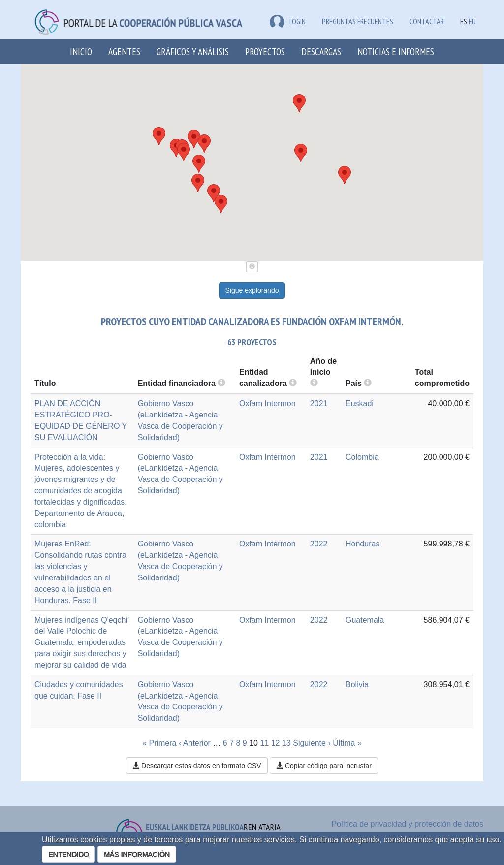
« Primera (159, 743)
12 (276, 743)
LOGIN (288, 21)
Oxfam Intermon (268, 403)
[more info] (314, 383)
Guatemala (365, 620)
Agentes (124, 51)
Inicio (81, 51)
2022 (319, 544)
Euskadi (360, 403)
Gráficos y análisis (193, 51)
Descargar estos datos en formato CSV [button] (197, 766)
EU (472, 21)
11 (264, 743)
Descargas (321, 51)
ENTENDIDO (68, 854)
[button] (221, 204)
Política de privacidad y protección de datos (407, 824)
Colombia (362, 457)
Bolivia (357, 685)
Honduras (362, 544)
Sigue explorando (252, 290)
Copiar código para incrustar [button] (324, 766)
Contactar (427, 21)
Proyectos (265, 51)
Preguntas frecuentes (358, 21)
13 (286, 743)
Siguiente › (312, 743)
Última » (347, 743)
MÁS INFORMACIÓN (137, 854)
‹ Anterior (195, 743)
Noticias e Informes (396, 51)
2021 (319, 403)
